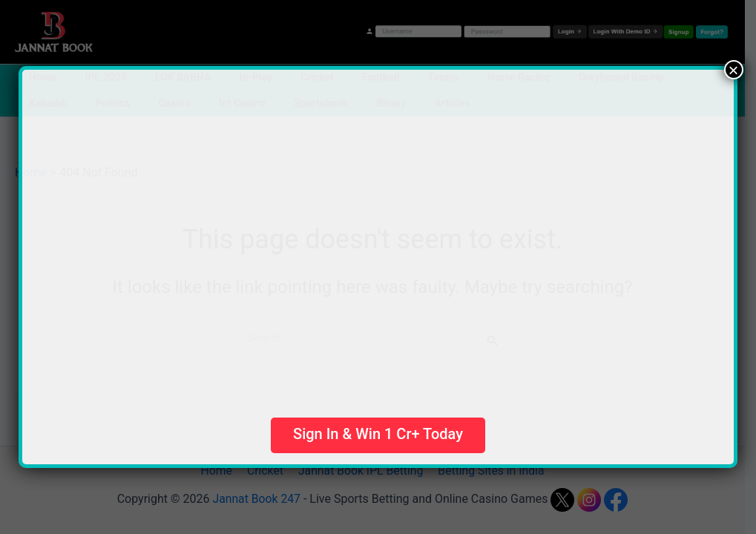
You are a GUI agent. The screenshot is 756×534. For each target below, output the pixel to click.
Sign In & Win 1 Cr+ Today (378, 434)
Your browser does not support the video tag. (356, 237)
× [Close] (734, 70)
